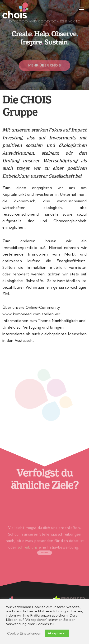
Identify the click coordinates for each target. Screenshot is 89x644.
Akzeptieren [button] (57, 633)
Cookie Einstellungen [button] (24, 633)
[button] (44, 70)
